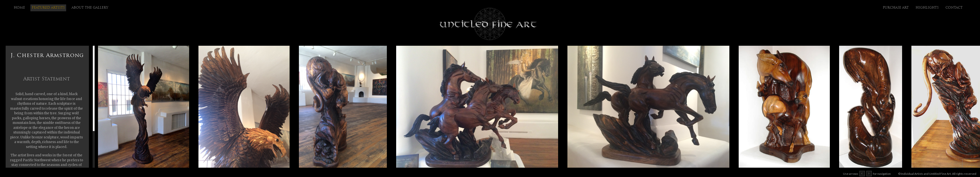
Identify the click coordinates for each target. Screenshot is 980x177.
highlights (927, 8)
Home (19, 8)
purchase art (896, 8)
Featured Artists (48, 8)
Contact (954, 8)
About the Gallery (90, 8)
